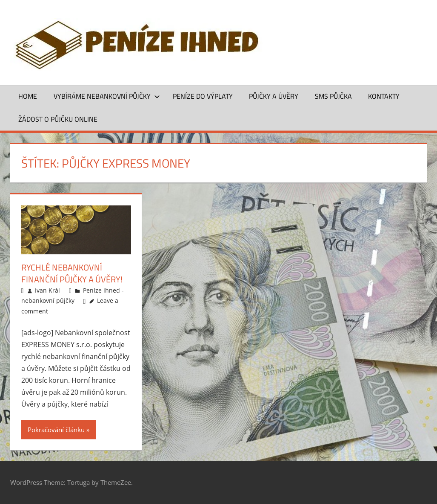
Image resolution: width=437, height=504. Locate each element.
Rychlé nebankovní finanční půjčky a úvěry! (72, 273)
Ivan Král (47, 290)
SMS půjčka (333, 96)
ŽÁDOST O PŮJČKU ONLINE (58, 119)
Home (28, 96)
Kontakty (384, 96)
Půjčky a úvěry (274, 96)
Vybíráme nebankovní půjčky (107, 96)
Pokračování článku (56, 430)
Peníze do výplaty (203, 96)
